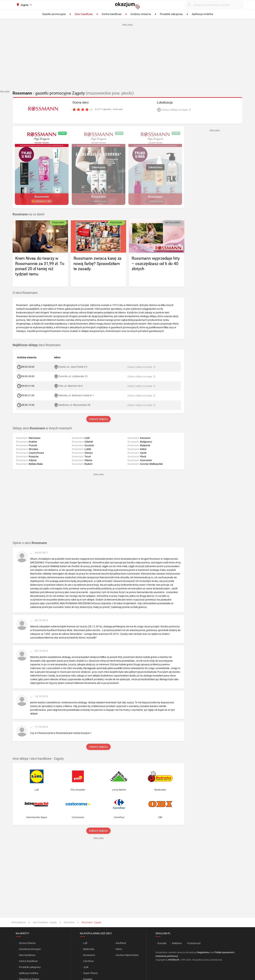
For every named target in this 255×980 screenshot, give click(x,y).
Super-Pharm (90, 973)
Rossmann (69, 922)
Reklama (177, 943)
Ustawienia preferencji (167, 956)
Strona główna (19, 922)
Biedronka (89, 949)
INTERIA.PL (174, 960)
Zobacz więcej (98, 419)
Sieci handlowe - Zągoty (45, 922)
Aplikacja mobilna (29, 973)
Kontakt (162, 943)
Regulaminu (203, 952)
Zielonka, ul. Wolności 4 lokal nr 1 (76, 395)
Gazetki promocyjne (30, 949)
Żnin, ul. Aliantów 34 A (70, 386)
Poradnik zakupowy (30, 967)
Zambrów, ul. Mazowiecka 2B (74, 405)
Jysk (86, 967)
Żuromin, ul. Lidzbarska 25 (73, 376)
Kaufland (121, 943)
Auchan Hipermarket (127, 955)
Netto (119, 949)
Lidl (85, 943)
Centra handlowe (28, 961)
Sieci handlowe (27, 955)
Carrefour (89, 961)
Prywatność (194, 943)
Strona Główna (27, 943)
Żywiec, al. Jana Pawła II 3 (73, 367)
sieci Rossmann (37, 345)
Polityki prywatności (224, 952)
